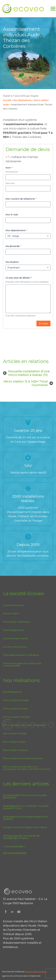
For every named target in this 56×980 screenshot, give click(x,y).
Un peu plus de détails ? (19, 278)
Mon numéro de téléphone (21, 199)
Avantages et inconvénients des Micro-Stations (26, 818)
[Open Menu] (53, 9)
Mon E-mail (12, 215)
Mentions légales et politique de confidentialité (22, 664)
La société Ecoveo (14, 605)
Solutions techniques (16, 638)
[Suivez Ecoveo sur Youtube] (19, 912)
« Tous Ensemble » (14, 847)
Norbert (42, 972)
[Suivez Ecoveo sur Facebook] (6, 912)
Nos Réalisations (23, 100)
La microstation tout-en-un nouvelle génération (25, 797)
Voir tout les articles (15, 853)
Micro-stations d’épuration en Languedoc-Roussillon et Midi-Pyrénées (27, 768)
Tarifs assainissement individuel (21, 655)
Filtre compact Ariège (16, 700)
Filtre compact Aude (15, 709)
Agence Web (32, 972)
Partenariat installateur (17, 622)
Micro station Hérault (15, 750)
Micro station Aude (14, 742)
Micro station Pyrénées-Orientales (23, 758)
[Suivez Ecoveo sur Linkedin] (12, 912)
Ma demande (13, 246)
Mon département (16, 230)
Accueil (7, 100)
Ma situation (12, 262)
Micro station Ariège (15, 733)
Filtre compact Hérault (17, 717)
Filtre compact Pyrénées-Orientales (24, 725)
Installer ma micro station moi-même (25, 827)
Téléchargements (14, 630)
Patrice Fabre (11, 614)
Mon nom (10, 183)
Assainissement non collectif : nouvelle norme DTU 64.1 (26, 807)
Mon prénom (12, 172)
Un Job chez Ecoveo (15, 647)
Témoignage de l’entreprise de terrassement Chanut (21, 837)
